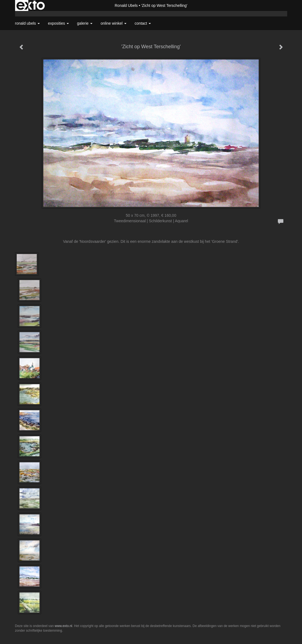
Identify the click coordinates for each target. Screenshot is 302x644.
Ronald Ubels (126, 5)
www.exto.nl (63, 626)
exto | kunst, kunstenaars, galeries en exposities (31, 5)
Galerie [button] (85, 23)
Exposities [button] (58, 23)
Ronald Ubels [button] (27, 23)
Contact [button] (143, 23)
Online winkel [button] (114, 23)
